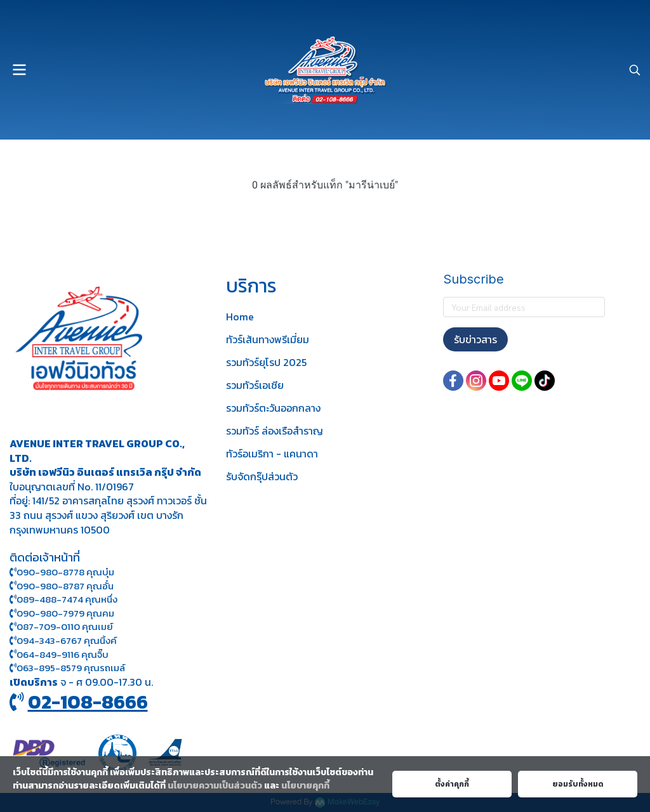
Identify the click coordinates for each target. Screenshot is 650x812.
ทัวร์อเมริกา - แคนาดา (272, 454)
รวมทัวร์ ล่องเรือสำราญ (275, 431)
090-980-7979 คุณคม (65, 613)
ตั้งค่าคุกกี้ (452, 784)
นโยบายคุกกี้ (305, 786)
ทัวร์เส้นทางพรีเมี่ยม (268, 339)
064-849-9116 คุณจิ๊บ (59, 654)
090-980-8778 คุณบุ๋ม (62, 572)
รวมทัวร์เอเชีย (255, 385)
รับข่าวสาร (475, 339)
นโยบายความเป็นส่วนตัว (215, 786)
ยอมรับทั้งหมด (578, 784)
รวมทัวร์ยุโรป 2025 (266, 362)
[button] (635, 70)
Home (240, 317)
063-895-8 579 (49, 668)
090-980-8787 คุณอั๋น (65, 586)
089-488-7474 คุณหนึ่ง (63, 599)
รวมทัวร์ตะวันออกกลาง (273, 408)
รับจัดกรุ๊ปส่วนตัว (262, 476)
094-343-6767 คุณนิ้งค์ (63, 640)
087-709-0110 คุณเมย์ (65, 626)
